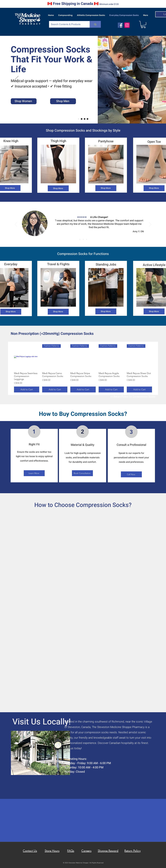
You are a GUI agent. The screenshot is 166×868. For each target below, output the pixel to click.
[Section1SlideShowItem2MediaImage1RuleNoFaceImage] (83, 239)
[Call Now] (131, 474)
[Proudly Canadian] (87, 119)
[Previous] (17, 80)
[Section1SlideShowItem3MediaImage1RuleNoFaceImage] (87, 239)
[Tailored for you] (79, 119)
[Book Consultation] (82, 473)
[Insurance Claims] (85, 119)
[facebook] (120, 25)
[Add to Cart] (27, 389)
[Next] (149, 80)
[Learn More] (34, 473)
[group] (83, 368)
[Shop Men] (63, 101)
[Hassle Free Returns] (82, 119)
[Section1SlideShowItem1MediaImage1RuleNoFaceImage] (80, 239)
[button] (143, 25)
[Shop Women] (24, 101)
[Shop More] (58, 188)
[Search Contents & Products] (67, 24)
